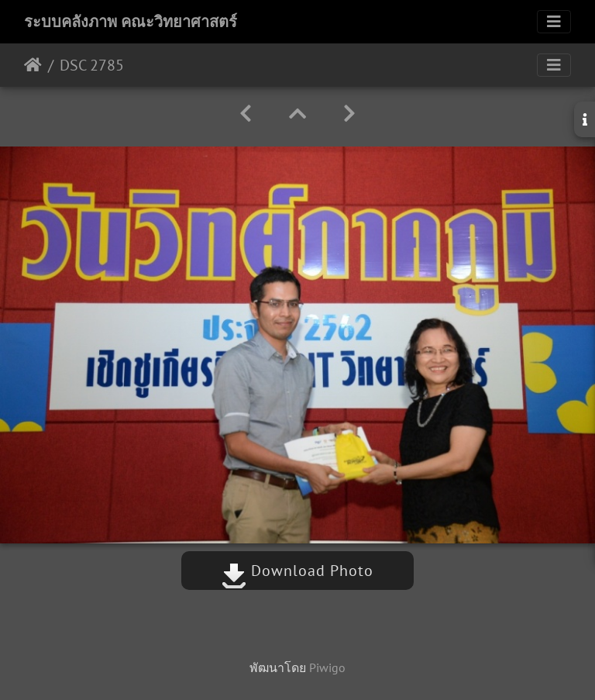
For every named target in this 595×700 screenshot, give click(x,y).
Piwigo (327, 667)
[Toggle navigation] (554, 22)
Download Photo (297, 571)
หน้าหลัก (33, 65)
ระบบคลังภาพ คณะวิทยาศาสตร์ (131, 22)
